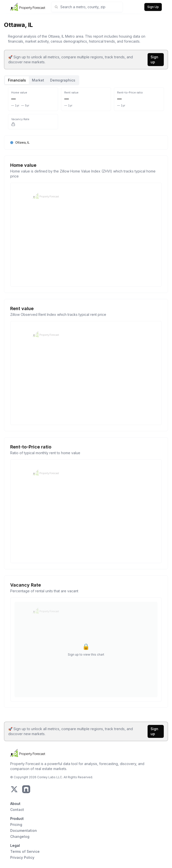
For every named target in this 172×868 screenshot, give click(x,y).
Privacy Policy (22, 857)
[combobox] (90, 7)
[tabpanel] (86, 400)
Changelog (20, 836)
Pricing (16, 825)
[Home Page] (28, 7)
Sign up (154, 59)
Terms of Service (25, 851)
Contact (17, 810)
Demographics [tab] (63, 80)
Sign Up (153, 7)
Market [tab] (38, 80)
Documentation (24, 830)
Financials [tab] (17, 80)
